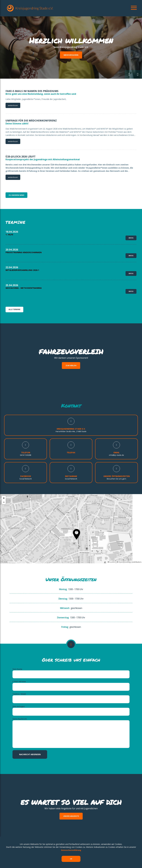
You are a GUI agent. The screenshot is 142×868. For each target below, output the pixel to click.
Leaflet (111, 545)
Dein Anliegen (19, 693)
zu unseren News (17, 196)
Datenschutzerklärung (71, 848)
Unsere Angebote (71, 805)
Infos (131, 234)
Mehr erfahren (71, 55)
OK (71, 857)
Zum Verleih (71, 348)
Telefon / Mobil (19, 679)
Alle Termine (15, 291)
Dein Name (17, 652)
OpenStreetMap (125, 545)
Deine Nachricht (20, 707)
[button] (127, 74)
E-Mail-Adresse (19, 665)
